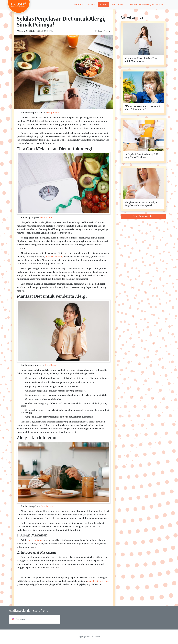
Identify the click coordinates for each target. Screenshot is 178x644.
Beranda (78, 4)
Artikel (104, 4)
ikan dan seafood (54, 257)
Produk (91, 4)
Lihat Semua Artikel (143, 216)
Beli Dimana (118, 4)
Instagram (19, 619)
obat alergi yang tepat (98, 581)
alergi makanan (35, 540)
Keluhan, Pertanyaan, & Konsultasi (147, 4)
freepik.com (53, 113)
